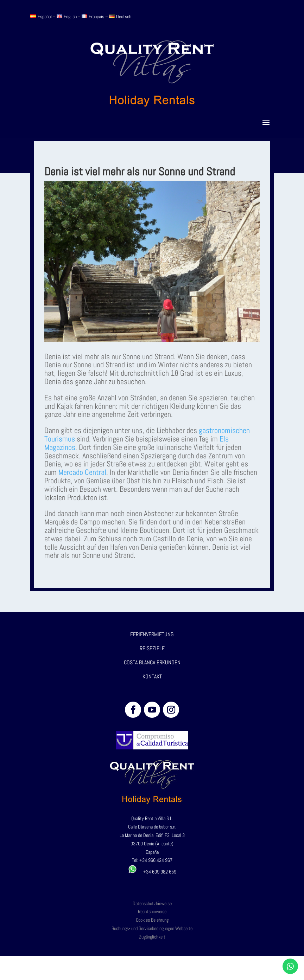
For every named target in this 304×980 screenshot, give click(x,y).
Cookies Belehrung (152, 920)
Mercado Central (82, 472)
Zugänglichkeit (152, 937)
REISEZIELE (152, 648)
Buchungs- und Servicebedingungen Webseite (152, 928)
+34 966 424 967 (156, 860)
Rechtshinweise (152, 911)
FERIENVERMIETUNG (152, 634)
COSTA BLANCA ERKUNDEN (152, 662)
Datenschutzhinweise (152, 903)
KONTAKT (152, 676)
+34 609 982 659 (152, 872)
